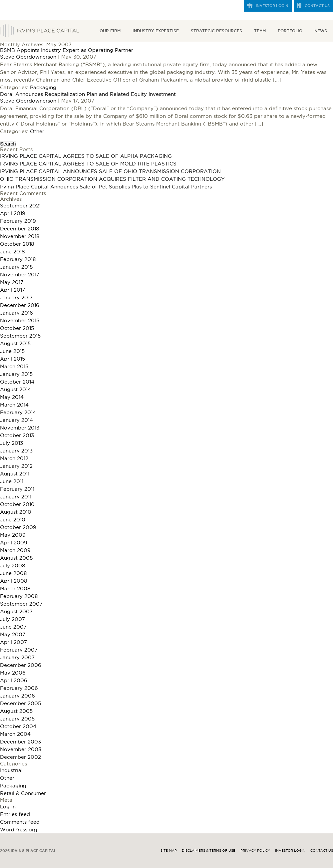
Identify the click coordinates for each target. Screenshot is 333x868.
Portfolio (290, 31)
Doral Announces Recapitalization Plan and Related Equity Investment (88, 94)
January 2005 (17, 719)
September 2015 (20, 336)
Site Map (169, 851)
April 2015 (12, 359)
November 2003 (21, 749)
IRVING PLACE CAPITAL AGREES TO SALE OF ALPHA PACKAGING (86, 156)
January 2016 (16, 313)
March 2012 (14, 458)
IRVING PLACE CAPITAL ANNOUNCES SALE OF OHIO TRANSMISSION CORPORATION (110, 171)
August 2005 (16, 711)
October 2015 (17, 328)
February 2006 (19, 688)
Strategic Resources (216, 31)
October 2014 (17, 382)
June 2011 (12, 481)
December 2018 (19, 229)
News (321, 31)
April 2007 (13, 642)
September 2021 (20, 206)
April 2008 (13, 581)
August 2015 (15, 343)
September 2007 (21, 604)
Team (260, 31)
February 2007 (19, 650)
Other (37, 131)
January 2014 (16, 420)
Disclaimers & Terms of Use (209, 851)
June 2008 (13, 573)
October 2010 (17, 504)
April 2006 (14, 680)
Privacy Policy (255, 851)
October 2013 (17, 435)
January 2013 (16, 451)
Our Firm (110, 31)
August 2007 (16, 611)
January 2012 (16, 466)
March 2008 (15, 588)
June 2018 (12, 252)
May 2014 (12, 397)
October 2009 (18, 527)
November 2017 (20, 275)
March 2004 (15, 734)
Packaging (43, 87)
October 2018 (17, 244)
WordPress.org (19, 830)
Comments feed (20, 822)
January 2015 (16, 374)
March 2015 (14, 366)
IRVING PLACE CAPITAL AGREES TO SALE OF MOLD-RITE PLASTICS (88, 164)
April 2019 (13, 213)
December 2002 (20, 757)
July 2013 (11, 443)
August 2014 (15, 389)
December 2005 (20, 703)
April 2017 (12, 290)
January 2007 (17, 657)
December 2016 (20, 305)
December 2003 (20, 742)
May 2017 (12, 282)
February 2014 (18, 412)
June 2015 (12, 351)
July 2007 (12, 619)
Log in (8, 807)
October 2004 (18, 726)
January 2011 (16, 497)
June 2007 (13, 627)
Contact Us (317, 6)
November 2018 (20, 236)
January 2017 (16, 297)
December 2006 (21, 665)
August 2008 (16, 558)
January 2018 (16, 267)
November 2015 (20, 320)
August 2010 (16, 512)
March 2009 (15, 550)
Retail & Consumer (23, 793)
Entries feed (15, 814)
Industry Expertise (156, 31)
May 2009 (13, 535)
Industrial (11, 770)
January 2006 (17, 696)
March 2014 (14, 405)
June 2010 (13, 520)
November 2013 (20, 428)
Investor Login (272, 6)
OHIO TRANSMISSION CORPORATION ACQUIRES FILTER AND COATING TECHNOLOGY (112, 179)
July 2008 (12, 566)
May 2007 (13, 634)
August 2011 (15, 474)
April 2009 (14, 543)
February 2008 (19, 596)
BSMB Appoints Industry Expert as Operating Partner (67, 50)
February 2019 (18, 221)
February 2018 (18, 259)
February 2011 (17, 489)
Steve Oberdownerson (28, 57)
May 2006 (13, 673)
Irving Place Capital (39, 31)
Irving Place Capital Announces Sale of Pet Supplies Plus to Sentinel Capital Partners (106, 187)
